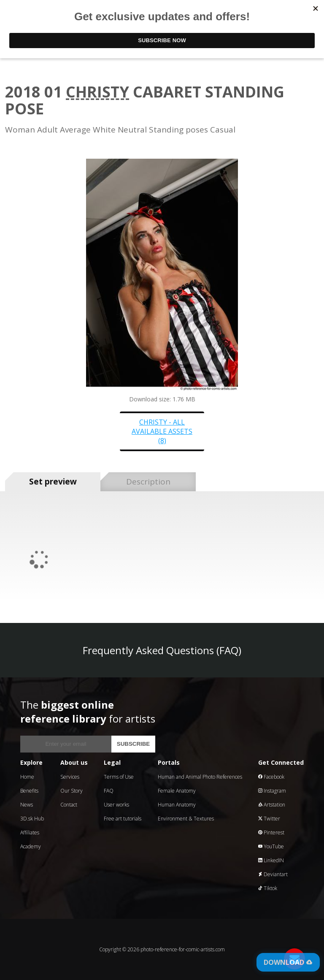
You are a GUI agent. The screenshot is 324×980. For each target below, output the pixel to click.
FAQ (109, 791)
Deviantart (273, 874)
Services (70, 777)
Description (148, 482)
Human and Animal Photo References (200, 777)
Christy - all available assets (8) (162, 431)
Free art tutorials (123, 819)
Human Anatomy (177, 805)
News (27, 805)
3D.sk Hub (32, 819)
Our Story (72, 791)
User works (116, 805)
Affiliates (30, 832)
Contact (69, 805)
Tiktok (268, 888)
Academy (31, 846)
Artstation (272, 805)
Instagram (272, 791)
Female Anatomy (177, 791)
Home (27, 777)
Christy (97, 92)
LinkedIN (271, 860)
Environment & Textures (186, 819)
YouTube (271, 846)
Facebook (271, 777)
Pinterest (271, 832)
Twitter (269, 819)
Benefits (29, 791)
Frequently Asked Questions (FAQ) (162, 650)
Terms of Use (119, 777)
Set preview (53, 482)
